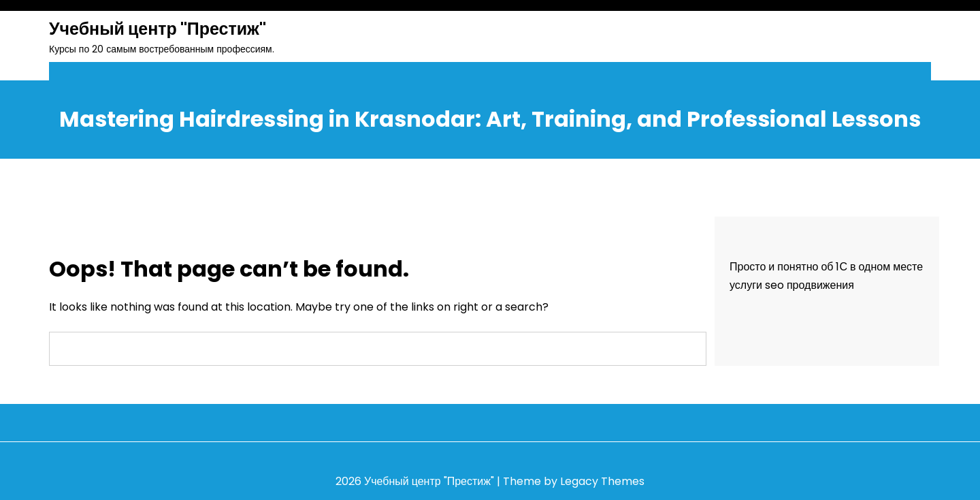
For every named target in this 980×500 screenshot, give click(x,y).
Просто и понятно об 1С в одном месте (826, 267)
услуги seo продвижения (792, 285)
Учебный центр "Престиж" (158, 29)
